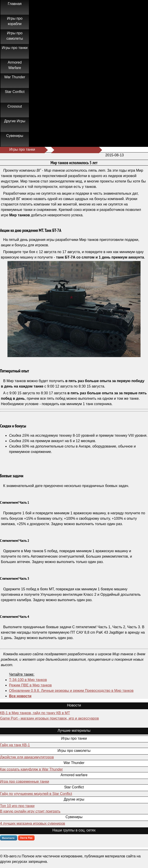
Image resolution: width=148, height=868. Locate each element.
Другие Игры (15, 121)
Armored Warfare (15, 65)
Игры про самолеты (15, 36)
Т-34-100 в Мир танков (28, 680)
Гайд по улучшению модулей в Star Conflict (36, 794)
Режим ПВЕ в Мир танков (30, 685)
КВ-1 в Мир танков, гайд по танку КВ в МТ (35, 713)
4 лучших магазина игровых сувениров (33, 823)
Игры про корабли (15, 21)
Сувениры (15, 136)
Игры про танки (15, 48)
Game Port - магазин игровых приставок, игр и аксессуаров (49, 718)
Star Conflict (15, 92)
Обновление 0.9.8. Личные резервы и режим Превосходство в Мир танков (71, 691)
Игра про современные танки (25, 781)
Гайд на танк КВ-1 (15, 745)
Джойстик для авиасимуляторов (27, 757)
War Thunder (15, 77)
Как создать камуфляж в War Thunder (31, 769)
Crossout (15, 106)
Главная (15, 4)
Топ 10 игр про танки (17, 806)
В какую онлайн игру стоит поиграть (30, 811)
